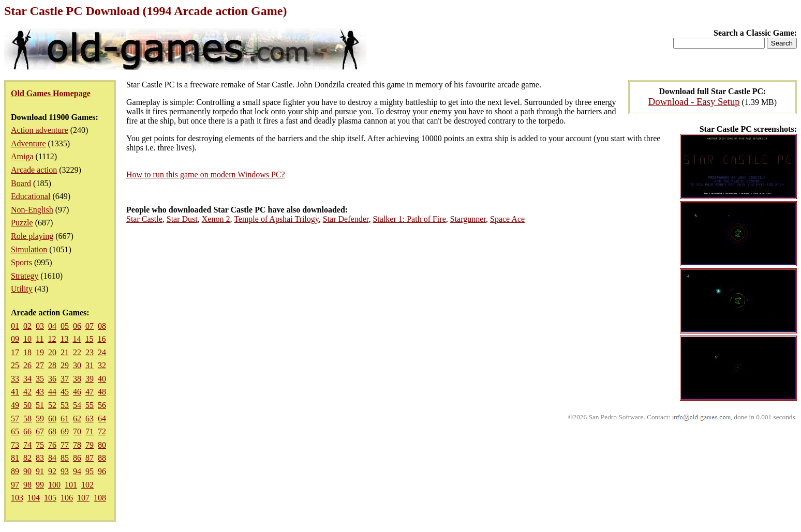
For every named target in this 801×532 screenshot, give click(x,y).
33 (15, 379)
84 (52, 458)
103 (17, 498)
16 (101, 339)
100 (54, 485)
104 (34, 498)
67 (40, 431)
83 (40, 458)
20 (52, 352)
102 (87, 485)
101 (71, 485)
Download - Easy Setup (694, 102)
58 (27, 419)
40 (102, 379)
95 (90, 471)
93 (65, 471)
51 (40, 405)
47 (90, 392)
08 (102, 326)
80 (102, 445)
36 (52, 379)
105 (50, 498)
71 (90, 431)
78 (77, 445)
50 (27, 405)
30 (77, 365)
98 (27, 485)
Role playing (32, 236)
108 (100, 498)
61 (65, 419)
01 (15, 326)
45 (65, 392)
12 (52, 339)
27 (40, 365)
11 (40, 339)
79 (90, 445)
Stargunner (468, 219)
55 (90, 405)
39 (90, 379)
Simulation (29, 249)
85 (65, 458)
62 (77, 419)
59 (40, 419)
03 (40, 326)
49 (15, 405)
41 (15, 392)
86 (77, 458)
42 (27, 392)
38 (77, 379)
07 (90, 326)
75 (40, 445)
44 (52, 392)
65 (15, 431)
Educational (31, 196)
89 (15, 471)
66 (27, 431)
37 (65, 379)
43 (40, 392)
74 (27, 445)
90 (27, 471)
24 (102, 352)
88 (102, 458)
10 (27, 339)
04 (52, 326)
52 (52, 405)
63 (90, 419)
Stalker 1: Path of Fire (409, 219)
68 (52, 431)
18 (27, 352)
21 (65, 352)
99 (40, 485)
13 (64, 339)
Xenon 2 (216, 219)
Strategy (25, 276)
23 (90, 352)
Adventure (28, 143)
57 (15, 419)
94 (77, 471)
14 (77, 339)
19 (40, 352)
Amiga (22, 156)
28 (52, 365)
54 (77, 405)
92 (52, 471)
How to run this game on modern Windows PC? (206, 174)
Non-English (32, 210)
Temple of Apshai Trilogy (276, 219)
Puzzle (22, 223)
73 (15, 445)
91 (40, 471)
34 (27, 379)
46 (77, 392)
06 (77, 326)
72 (102, 431)
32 (102, 365)
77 (65, 445)
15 (89, 339)
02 (27, 326)
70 (77, 431)
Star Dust (182, 219)
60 (52, 419)
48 (102, 392)
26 (27, 365)
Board (21, 183)
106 (67, 498)
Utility (22, 289)
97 (15, 485)
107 (83, 498)
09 (15, 339)
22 (77, 352)
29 (65, 365)
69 (65, 431)
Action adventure (40, 130)
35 (40, 379)
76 (52, 445)
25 (15, 365)
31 (90, 365)
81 (15, 458)
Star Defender (346, 219)
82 (27, 458)
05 (65, 326)
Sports (21, 262)
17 (15, 352)
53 (65, 405)
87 (90, 458)
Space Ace (507, 219)
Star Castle (144, 219)
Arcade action (34, 170)
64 (102, 419)
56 (102, 405)
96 (102, 471)
